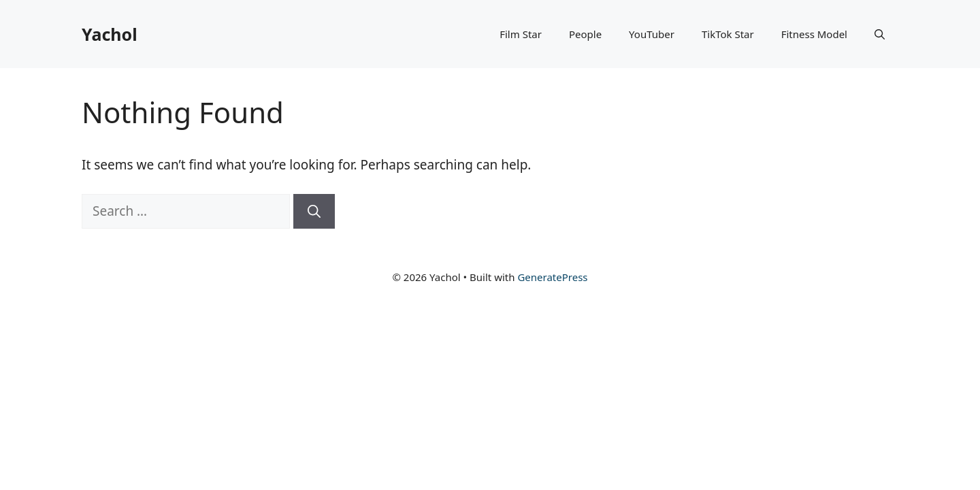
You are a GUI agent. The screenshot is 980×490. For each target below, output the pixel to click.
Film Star (521, 34)
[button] (880, 34)
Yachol (110, 34)
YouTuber (652, 34)
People (585, 34)
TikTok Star (728, 34)
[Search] (314, 211)
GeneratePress (552, 277)
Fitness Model (814, 34)
